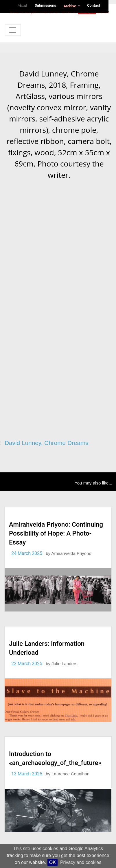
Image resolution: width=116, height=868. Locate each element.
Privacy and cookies (81, 862)
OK (53, 862)
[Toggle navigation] (13, 30)
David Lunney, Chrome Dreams (47, 443)
